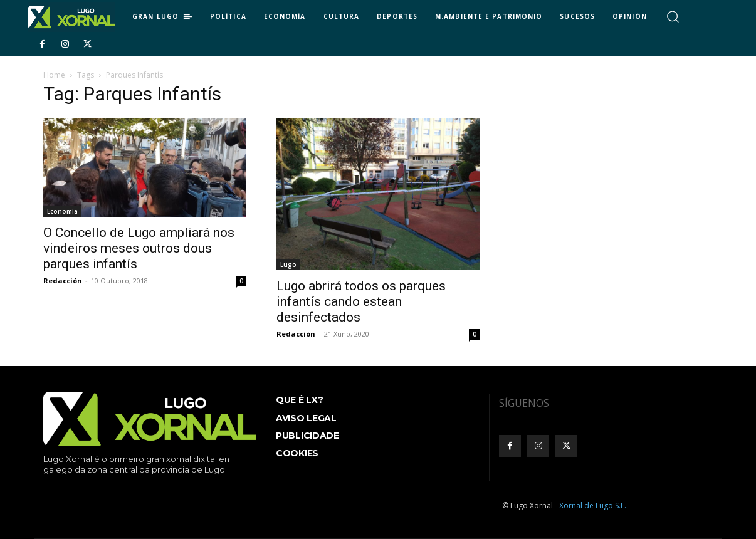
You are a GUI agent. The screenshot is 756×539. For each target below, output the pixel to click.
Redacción (63, 280)
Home (54, 75)
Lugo (288, 264)
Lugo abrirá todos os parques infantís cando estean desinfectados (361, 301)
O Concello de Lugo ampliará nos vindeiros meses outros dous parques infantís (139, 248)
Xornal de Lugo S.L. (593, 505)
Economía (62, 211)
